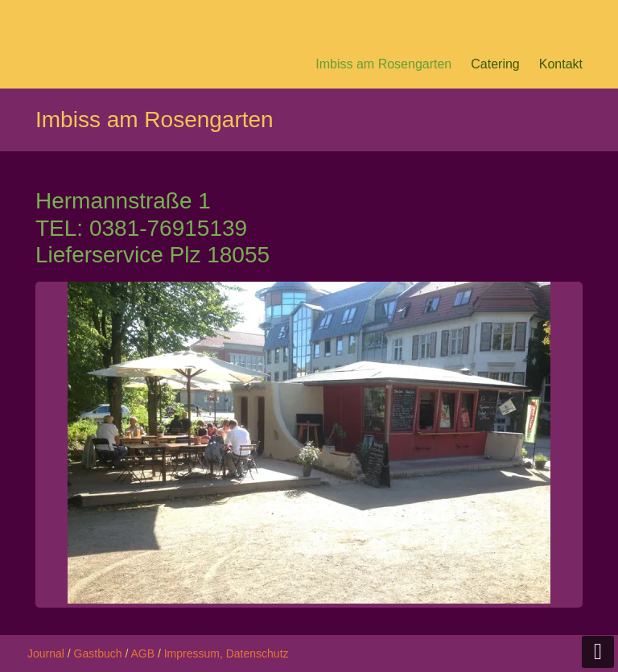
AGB (142, 653)
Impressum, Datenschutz (227, 653)
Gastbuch (98, 653)
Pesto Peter (136, 20)
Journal (46, 653)
